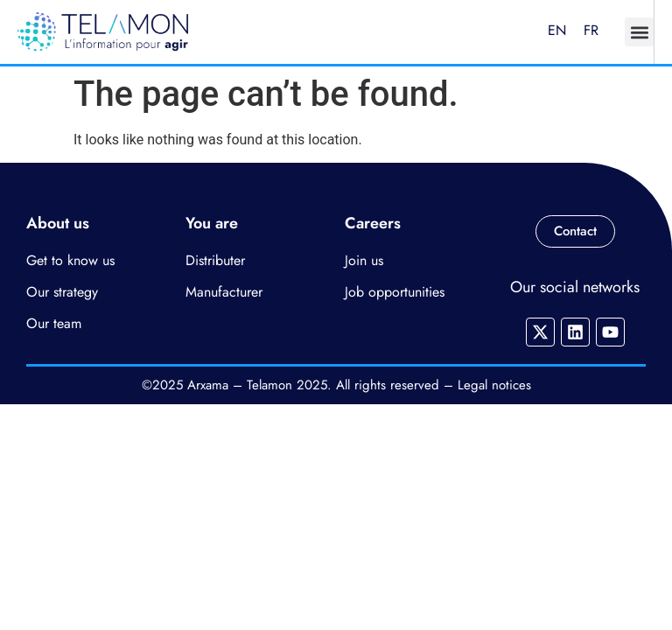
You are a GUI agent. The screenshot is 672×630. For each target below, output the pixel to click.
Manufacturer (224, 292)
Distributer (215, 260)
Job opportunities (395, 292)
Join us (364, 260)
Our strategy (62, 292)
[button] (639, 32)
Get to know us (70, 260)
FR (591, 30)
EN (557, 30)
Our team (54, 323)
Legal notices (494, 385)
